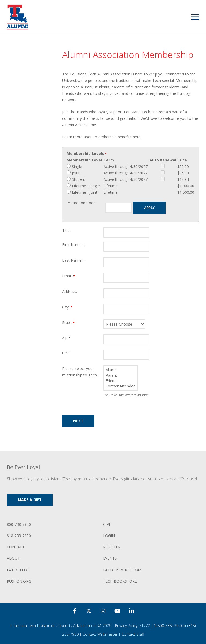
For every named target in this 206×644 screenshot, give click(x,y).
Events (110, 558)
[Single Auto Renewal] (163, 166)
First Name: (73, 245)
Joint (76, 173)
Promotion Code (81, 203)
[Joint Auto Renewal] (163, 172)
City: (67, 307)
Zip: (67, 337)
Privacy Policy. (127, 626)
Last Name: (73, 260)
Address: (71, 291)
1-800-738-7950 (168, 626)
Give (107, 524)
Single (77, 166)
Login (109, 536)
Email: (69, 276)
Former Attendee (121, 386)
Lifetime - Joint (85, 192)
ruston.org (19, 581)
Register (112, 547)
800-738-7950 (19, 524)
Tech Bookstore (120, 581)
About (13, 558)
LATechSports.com (122, 570)
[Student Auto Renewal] (163, 179)
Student (79, 179)
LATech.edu (18, 570)
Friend (121, 381)
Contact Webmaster (100, 634)
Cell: (66, 353)
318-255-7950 (19, 536)
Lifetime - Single (86, 186)
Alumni (121, 370)
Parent (121, 375)
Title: (66, 230)
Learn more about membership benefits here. (102, 137)
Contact (16, 547)
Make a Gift (30, 500)
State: (68, 323)
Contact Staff (133, 634)
